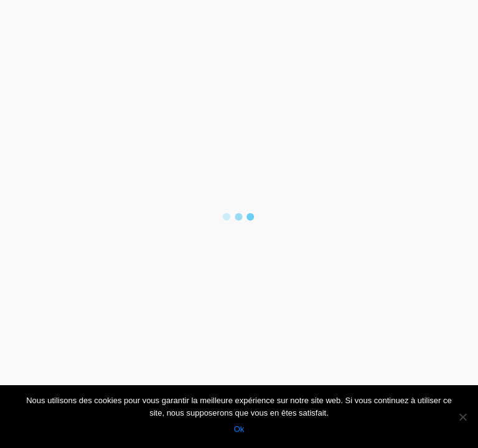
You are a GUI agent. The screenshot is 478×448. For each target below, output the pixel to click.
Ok (239, 429)
